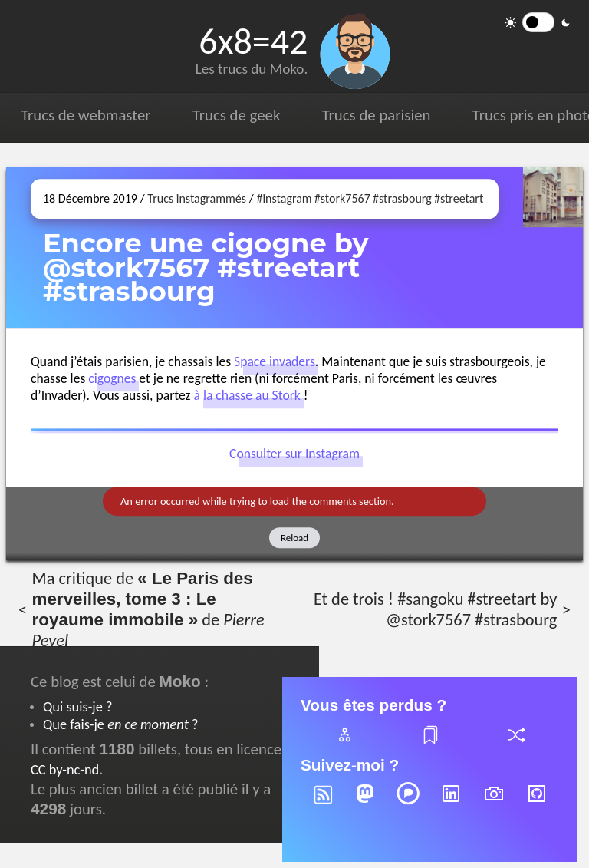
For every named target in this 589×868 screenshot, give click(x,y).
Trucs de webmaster (86, 115)
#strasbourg (402, 198)
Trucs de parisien (377, 115)
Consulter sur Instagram (294, 454)
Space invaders (275, 361)
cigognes (112, 378)
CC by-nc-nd (65, 769)
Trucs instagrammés (197, 198)
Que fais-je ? (120, 724)
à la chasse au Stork (247, 395)
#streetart (459, 198)
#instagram (284, 198)
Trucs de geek (236, 115)
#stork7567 (342, 198)
